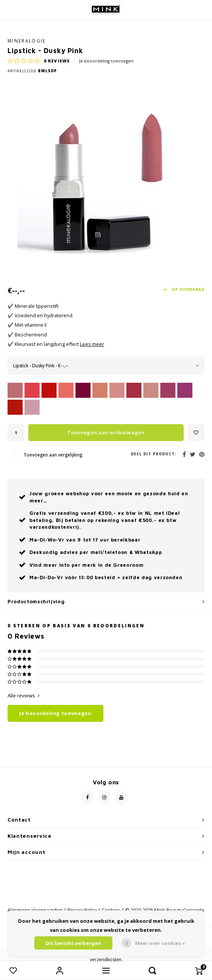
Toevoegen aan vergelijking (53, 455)
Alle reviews (24, 695)
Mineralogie (27, 41)
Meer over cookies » (160, 943)
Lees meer (92, 344)
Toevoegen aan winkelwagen (106, 432)
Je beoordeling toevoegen (106, 61)
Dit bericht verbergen (73, 943)
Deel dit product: (154, 454)
